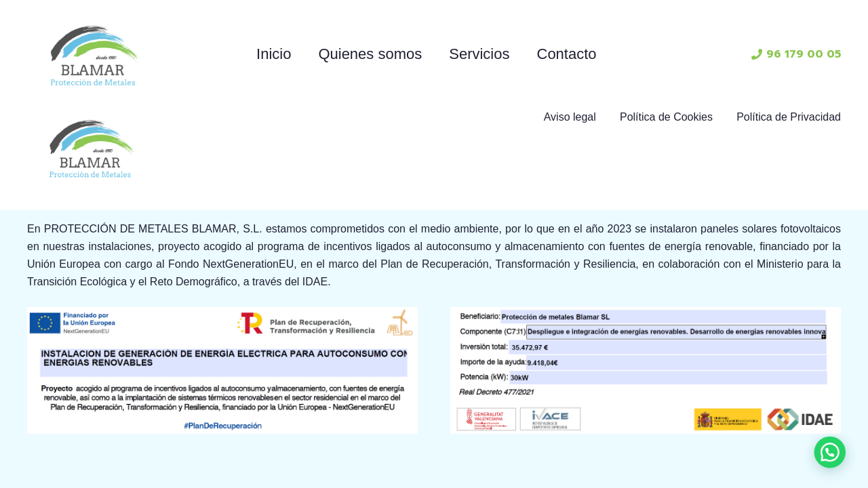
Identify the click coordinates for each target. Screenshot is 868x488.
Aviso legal (570, 117)
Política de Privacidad (789, 117)
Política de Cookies (666, 117)
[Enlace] (94, 54)
